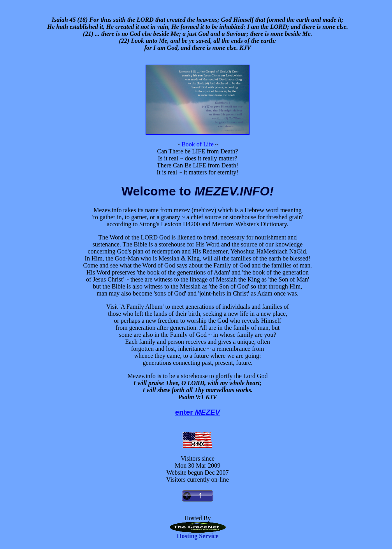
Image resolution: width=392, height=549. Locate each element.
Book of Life (198, 144)
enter (198, 412)
